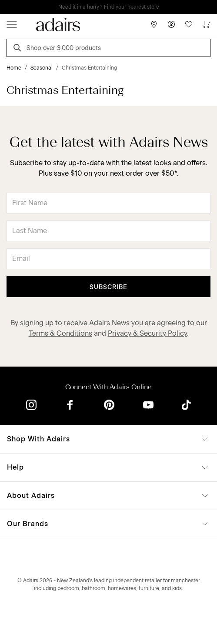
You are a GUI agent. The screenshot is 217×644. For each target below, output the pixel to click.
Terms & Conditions (60, 333)
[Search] (19, 49)
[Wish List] (189, 24)
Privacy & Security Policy (147, 333)
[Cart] (206, 24)
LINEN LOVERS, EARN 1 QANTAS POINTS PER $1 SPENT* (115, 7)
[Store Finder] (154, 24)
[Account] (171, 24)
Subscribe (108, 287)
